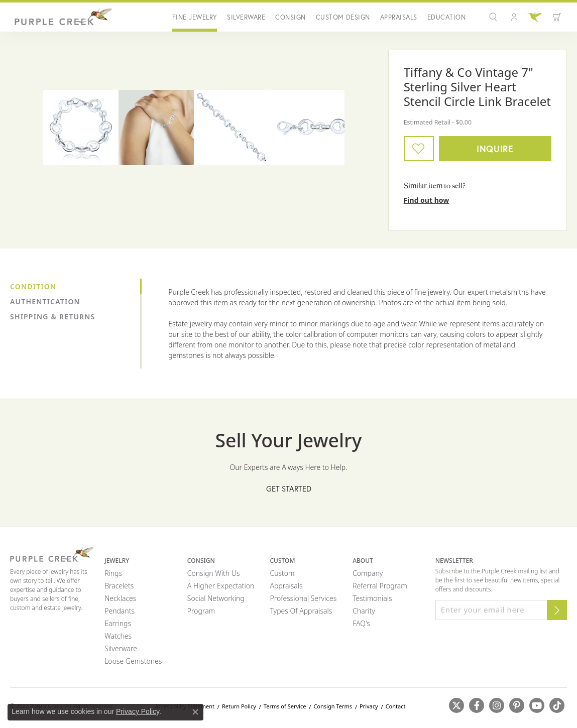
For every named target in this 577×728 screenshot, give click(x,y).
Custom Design (343, 17)
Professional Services (303, 598)
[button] (494, 17)
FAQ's (361, 623)
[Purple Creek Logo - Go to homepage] (62, 17)
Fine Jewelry (195, 17)
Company (368, 573)
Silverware (246, 17)
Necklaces (120, 598)
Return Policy (239, 706)
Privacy (369, 706)
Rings (113, 573)
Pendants (120, 611)
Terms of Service (285, 706)
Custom (282, 573)
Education (446, 17)
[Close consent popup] (195, 712)
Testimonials (372, 598)
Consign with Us (214, 573)
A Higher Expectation (221, 586)
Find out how (427, 200)
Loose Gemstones (133, 661)
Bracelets (119, 586)
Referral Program (380, 586)
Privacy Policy (138, 711)
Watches (118, 636)
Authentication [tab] (45, 301)
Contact (396, 706)
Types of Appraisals (301, 611)
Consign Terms (333, 706)
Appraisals (399, 17)
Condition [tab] (33, 286)
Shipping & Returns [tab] (52, 317)
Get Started (289, 489)
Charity (364, 611)
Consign (290, 17)
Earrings (118, 623)
